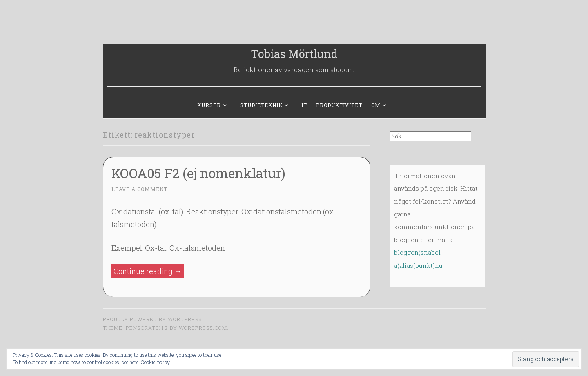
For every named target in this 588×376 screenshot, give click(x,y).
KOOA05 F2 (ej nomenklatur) (198, 173)
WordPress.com (203, 328)
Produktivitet (339, 105)
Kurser (209, 105)
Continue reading (149, 271)
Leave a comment (139, 189)
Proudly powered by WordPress (152, 319)
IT (304, 105)
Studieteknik (261, 105)
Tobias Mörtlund (294, 54)
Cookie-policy (155, 362)
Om (376, 105)
